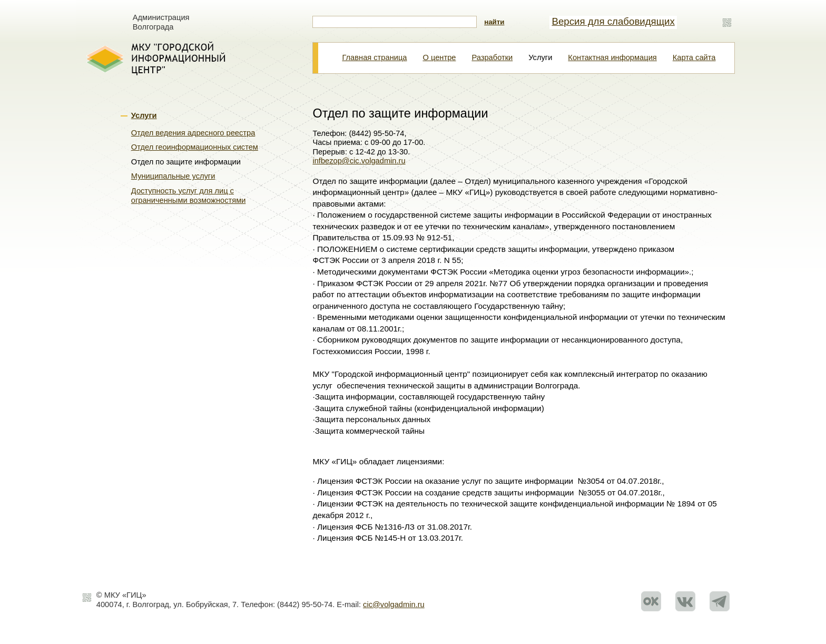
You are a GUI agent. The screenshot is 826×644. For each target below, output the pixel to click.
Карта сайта (694, 57)
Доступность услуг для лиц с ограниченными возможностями (189, 196)
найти (494, 22)
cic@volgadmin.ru (394, 604)
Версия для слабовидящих (613, 21)
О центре (439, 57)
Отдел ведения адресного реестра (193, 133)
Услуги (144, 115)
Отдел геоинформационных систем (195, 147)
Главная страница (374, 57)
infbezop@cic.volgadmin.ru (359, 161)
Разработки (492, 57)
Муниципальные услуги (173, 176)
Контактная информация (612, 57)
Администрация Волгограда (161, 22)
